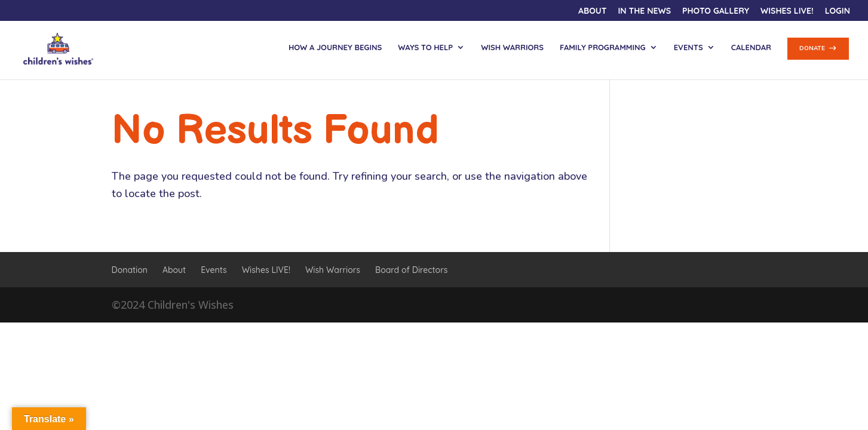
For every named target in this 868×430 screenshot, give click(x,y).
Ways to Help (425, 47)
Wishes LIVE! (787, 11)
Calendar (751, 47)
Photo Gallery (716, 11)
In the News (644, 11)
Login (838, 11)
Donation (130, 270)
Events (688, 47)
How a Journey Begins (335, 47)
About (592, 11)
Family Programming (603, 47)
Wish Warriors (512, 47)
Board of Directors (411, 270)
